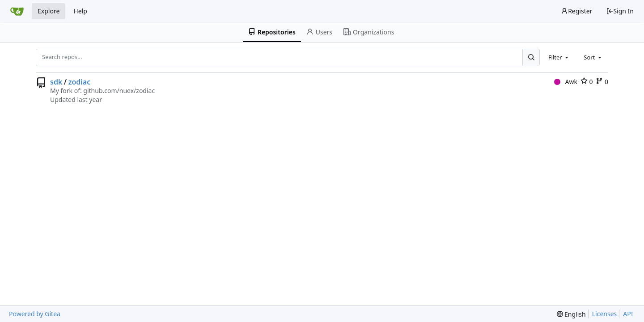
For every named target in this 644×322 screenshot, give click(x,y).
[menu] (571, 314)
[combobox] (559, 57)
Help (80, 11)
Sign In (620, 11)
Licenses (605, 314)
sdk (56, 82)
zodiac (80, 82)
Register (576, 11)
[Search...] (531, 57)
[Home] (17, 11)
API (628, 314)
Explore (49, 11)
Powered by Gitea (35, 314)
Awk (566, 82)
